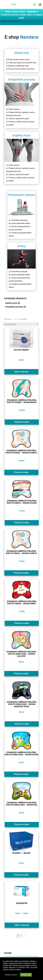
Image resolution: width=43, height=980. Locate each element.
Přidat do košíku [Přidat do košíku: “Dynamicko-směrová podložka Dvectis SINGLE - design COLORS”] (22, 523)
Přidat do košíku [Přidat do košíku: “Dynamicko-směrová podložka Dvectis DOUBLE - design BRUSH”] (22, 422)
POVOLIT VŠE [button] (26, 975)
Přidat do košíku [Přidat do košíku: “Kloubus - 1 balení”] (21, 875)
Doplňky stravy (11, 303)
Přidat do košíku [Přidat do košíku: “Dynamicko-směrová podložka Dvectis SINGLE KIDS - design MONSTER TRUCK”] (22, 724)
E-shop (3, 21)
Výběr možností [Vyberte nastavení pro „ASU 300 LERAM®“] (21, 372)
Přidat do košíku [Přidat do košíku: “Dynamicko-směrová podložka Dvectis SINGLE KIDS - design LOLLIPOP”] (21, 674)
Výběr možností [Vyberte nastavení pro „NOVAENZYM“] (22, 925)
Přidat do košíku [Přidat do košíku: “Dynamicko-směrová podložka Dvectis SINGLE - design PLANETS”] (21, 573)
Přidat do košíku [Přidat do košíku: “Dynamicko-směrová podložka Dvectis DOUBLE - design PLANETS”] (21, 472)
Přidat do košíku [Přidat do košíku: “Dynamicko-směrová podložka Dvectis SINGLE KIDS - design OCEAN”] (21, 774)
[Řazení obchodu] (21, 324)
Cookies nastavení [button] (11, 975)
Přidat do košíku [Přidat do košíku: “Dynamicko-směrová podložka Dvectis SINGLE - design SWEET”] (22, 623)
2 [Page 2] (21, 936)
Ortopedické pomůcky (14, 307)
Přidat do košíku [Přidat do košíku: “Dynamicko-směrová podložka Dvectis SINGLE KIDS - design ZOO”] (22, 824)
